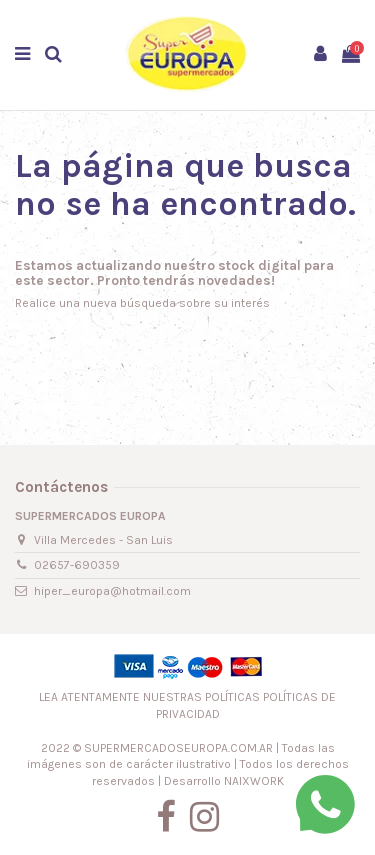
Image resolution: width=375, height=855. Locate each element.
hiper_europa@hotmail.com (112, 591)
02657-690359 (77, 565)
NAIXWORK (254, 781)
